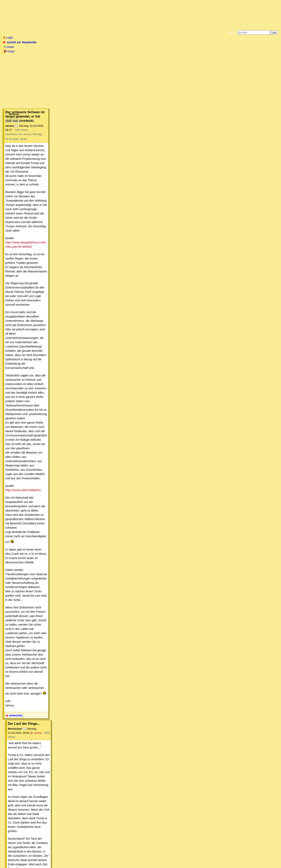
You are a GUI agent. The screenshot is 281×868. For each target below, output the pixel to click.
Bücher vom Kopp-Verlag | (160, 48)
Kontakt (38, 857)
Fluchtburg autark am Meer (96, 48)
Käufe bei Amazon (121, 51)
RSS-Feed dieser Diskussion (213, 845)
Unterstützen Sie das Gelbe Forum (83, 51)
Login (8, 38)
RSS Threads (25, 857)
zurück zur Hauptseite (20, 42)
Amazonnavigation (180, 51)
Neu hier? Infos (13, 32)
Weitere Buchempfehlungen (149, 51)
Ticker (55, 42)
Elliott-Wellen (53, 32)
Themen (73, 32)
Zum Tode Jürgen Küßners (128, 48)
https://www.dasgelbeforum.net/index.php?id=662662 (49, 108)
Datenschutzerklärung (188, 48)
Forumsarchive (127, 32)
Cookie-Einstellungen (205, 51)
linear (43, 42)
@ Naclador (62, 556)
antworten (16, 290)
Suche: (232, 32)
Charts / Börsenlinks (98, 32)
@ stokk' (78, 526)
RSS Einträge (11, 857)
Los (274, 33)
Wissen (34, 32)
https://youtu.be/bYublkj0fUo (33, 193)
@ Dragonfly (72, 754)
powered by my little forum (141, 863)
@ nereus (66, 303)
